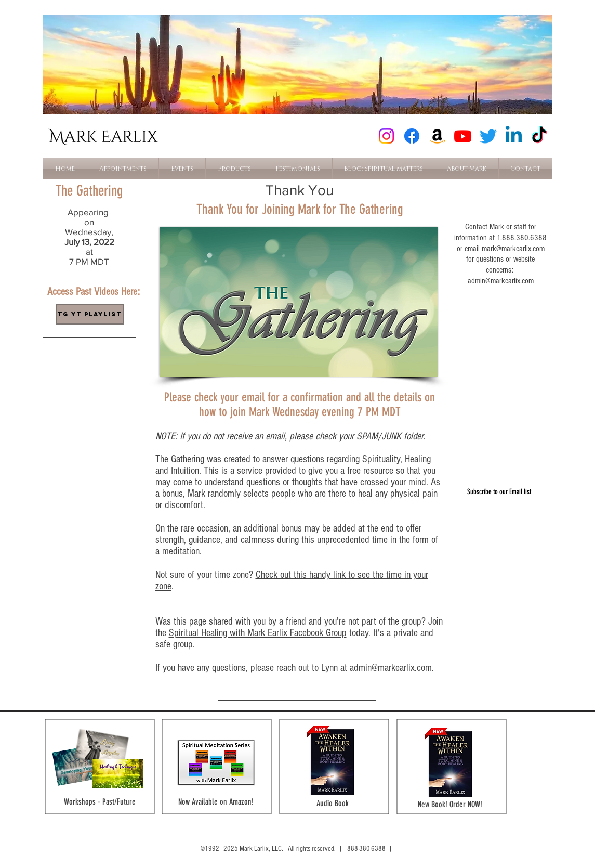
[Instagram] (386, 136)
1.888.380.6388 (522, 238)
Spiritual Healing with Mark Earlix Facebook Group (258, 633)
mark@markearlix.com (513, 249)
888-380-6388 (366, 849)
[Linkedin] (514, 136)
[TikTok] (539, 136)
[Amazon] (437, 136)
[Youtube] (463, 136)
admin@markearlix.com (391, 668)
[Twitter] (488, 136)
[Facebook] (412, 136)
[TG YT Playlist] (90, 314)
